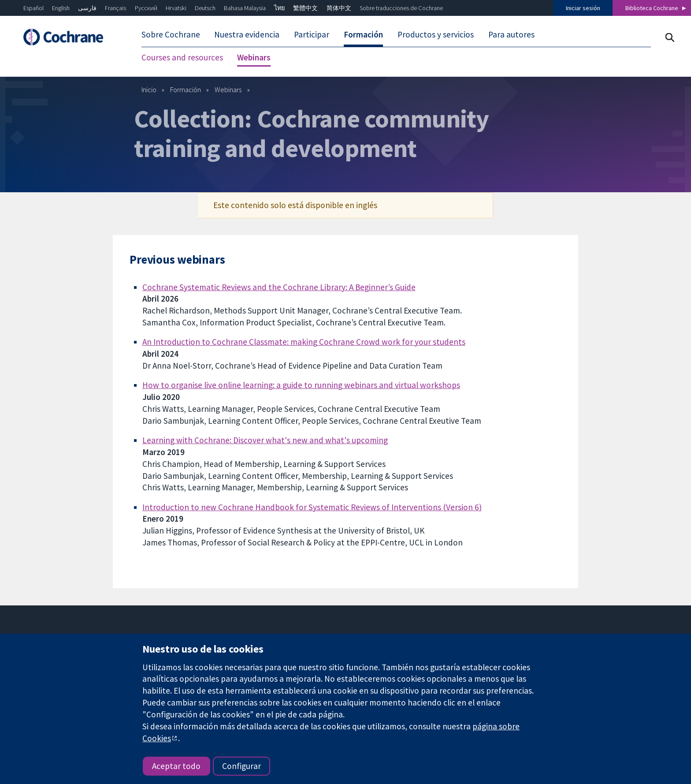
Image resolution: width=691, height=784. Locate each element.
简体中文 (339, 8)
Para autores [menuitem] (511, 34)
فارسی (87, 8)
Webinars (228, 90)
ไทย (279, 8)
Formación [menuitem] (363, 34)
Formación (186, 90)
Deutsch (205, 8)
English (61, 8)
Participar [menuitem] (312, 34)
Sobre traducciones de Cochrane (401, 8)
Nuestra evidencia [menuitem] (247, 34)
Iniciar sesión (583, 8)
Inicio (149, 90)
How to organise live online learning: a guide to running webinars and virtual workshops (301, 385)
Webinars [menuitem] (254, 57)
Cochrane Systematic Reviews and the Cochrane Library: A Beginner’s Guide (279, 287)
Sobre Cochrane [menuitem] (171, 34)
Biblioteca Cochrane (652, 8)
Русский (146, 8)
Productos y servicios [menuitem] (436, 34)
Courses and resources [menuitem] (182, 57)
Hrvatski (176, 8)
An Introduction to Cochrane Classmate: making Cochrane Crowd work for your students (304, 342)
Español (33, 8)
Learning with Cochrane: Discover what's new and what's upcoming (265, 440)
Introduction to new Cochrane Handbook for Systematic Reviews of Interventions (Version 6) (312, 507)
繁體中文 (305, 8)
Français (115, 8)
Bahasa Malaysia (245, 8)
